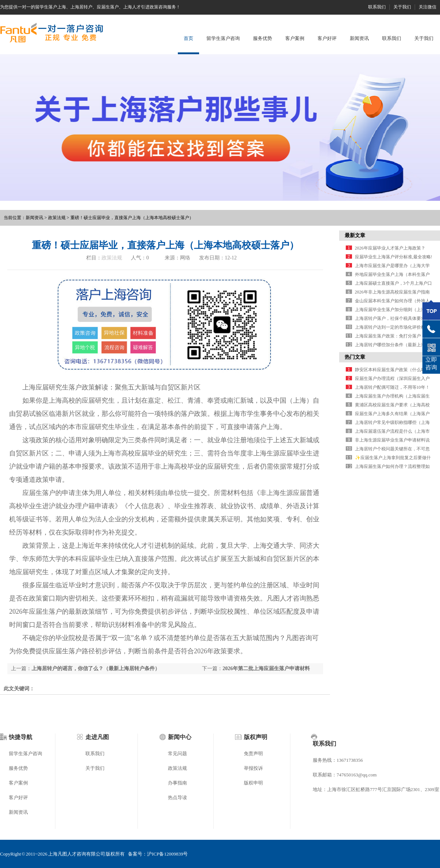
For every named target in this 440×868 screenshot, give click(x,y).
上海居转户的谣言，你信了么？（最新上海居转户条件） (96, 668)
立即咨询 (431, 363)
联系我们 (377, 7)
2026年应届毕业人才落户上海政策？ (390, 248)
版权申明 (253, 783)
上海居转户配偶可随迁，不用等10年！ (392, 387)
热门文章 (355, 357)
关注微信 (428, 7)
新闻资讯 (359, 38)
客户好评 (327, 38)
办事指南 (177, 783)
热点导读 (177, 797)
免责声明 (253, 754)
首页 (188, 38)
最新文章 (355, 235)
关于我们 (402, 7)
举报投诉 (253, 768)
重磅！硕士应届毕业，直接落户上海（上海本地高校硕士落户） (132, 218)
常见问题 (177, 754)
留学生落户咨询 (223, 38)
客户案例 (295, 38)
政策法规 (57, 218)
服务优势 (263, 38)
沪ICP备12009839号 (167, 854)
